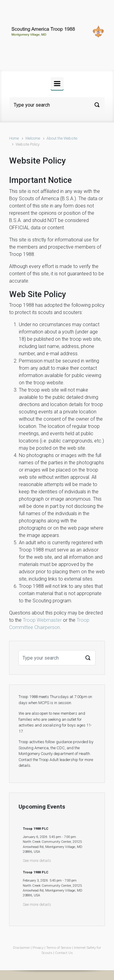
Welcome (33, 138)
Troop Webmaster (42, 620)
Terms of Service (59, 948)
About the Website (62, 138)
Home (14, 138)
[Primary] (57, 84)
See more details (37, 861)
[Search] (57, 105)
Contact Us (64, 953)
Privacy (38, 948)
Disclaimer (21, 948)
